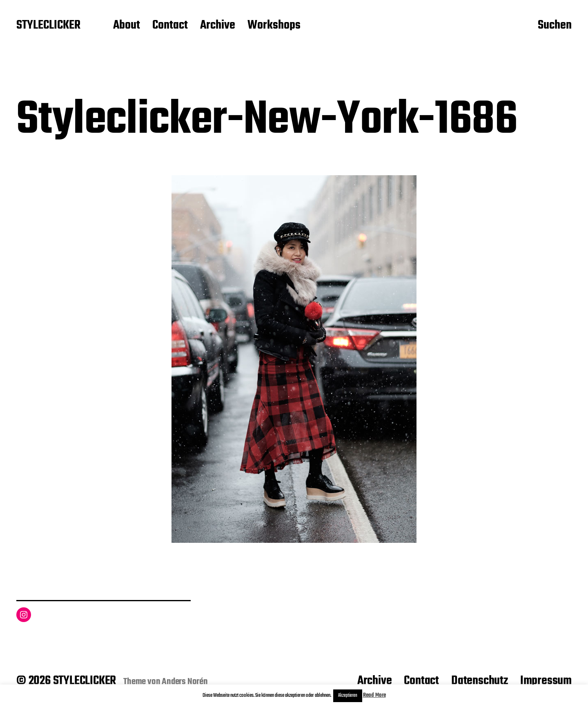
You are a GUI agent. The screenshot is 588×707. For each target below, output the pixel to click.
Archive (218, 26)
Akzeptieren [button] (348, 696)
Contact (170, 26)
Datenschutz (480, 681)
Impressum (546, 681)
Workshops (274, 26)
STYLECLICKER (48, 26)
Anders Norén (185, 682)
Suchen (555, 26)
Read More (374, 695)
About (127, 26)
